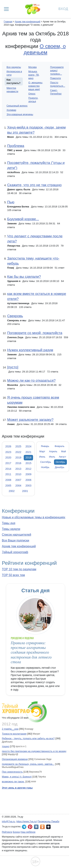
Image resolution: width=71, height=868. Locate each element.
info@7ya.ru (8, 821)
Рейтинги (7, 832)
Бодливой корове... (23, 219)
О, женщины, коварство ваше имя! (36, 86)
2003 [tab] (28, 486)
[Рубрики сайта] (6, 9)
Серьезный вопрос (17, 106)
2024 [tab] (28, 446)
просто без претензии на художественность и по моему (34, 751)
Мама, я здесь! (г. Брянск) (17, 777)
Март (42, 451)
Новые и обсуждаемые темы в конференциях (34, 517)
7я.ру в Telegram (24, 827)
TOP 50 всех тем (13, 575)
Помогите (55, 78)
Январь (45, 446)
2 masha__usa (10, 729)
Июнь (42, 457)
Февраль (60, 446)
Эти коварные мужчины (20, 114)
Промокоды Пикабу (48, 821)
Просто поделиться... (58, 84)
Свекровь (15, 316)
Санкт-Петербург (56, 92)
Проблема (16, 146)
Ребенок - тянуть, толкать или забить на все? (28, 738)
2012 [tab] (28, 469)
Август (62, 457)
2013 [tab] (18, 469)
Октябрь (60, 462)
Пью (11, 202)
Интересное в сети (14, 73)
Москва (33, 67)
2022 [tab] (18, 452)
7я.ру (48, 827)
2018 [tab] (28, 458)
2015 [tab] (28, 463)
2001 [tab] (25, 491)
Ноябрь (45, 467)
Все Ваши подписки (16, 540)
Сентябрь (46, 462)
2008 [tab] (8, 480)
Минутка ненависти (12, 90)
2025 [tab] (18, 446)
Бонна (16, 832)
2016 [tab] (18, 463)
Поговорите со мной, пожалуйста (35, 333)
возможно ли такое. (13, 782)
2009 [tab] (28, 474)
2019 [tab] (18, 458)
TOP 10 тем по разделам (19, 569)
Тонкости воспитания (14, 734)
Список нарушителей (17, 535)
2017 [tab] (8, 463)
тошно (6, 746)
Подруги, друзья (33, 100)
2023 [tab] (8, 452)
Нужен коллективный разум (30, 350)
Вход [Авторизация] (63, 9)
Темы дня (9, 523)
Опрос (32, 94)
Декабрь (60, 467)
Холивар (11, 110)
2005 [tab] (8, 486)
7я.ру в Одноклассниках (42, 827)
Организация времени (15, 759)
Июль (52, 457)
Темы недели (11, 529)
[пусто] (13, 367)
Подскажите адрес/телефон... (57, 70)
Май (63, 451)
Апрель (53, 451)
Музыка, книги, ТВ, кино (34, 75)
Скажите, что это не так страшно (34, 185)
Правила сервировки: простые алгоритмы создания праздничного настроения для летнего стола (31, 653)
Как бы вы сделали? (24, 277)
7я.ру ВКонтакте (36, 827)
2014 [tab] (8, 469)
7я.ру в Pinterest (30, 827)
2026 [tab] (8, 446)
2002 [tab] (12, 491)
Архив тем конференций (19, 546)
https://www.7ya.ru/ (27, 821)
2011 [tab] (8, 474)
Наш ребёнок (28, 832)
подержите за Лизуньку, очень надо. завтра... (28, 764)
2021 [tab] (28, 452)
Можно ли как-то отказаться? (31, 380)
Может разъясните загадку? (30, 420)
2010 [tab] (18, 474)
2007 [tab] (18, 480)
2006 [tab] (28, 480)
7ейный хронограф (15, 552)
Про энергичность (12, 772)
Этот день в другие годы (17, 788)
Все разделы (14, 67)
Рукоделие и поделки (22, 638)
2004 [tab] (18, 486)
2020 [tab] (8, 458)
